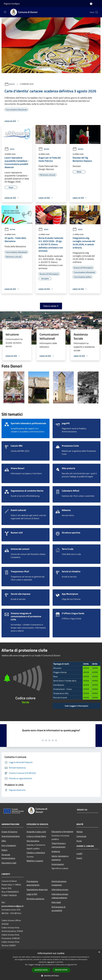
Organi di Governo (9, 832)
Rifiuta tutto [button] (61, 970)
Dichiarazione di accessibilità (58, 909)
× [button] (99, 952)
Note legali (56, 902)
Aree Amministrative (11, 836)
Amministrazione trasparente (59, 883)
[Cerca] (97, 12)
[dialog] (51, 965)
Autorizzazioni (58, 864)
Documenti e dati (9, 863)
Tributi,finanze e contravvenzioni (59, 845)
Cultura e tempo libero (36, 836)
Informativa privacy (60, 889)
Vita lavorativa (33, 841)
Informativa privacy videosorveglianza (60, 896)
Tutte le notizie (51, 306)
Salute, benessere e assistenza (60, 858)
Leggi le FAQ (32, 894)
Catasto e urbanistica (36, 853)
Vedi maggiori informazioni (76, 706)
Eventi (79, 858)
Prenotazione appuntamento (33, 883)
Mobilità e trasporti (35, 861)
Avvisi (12, 84)
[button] (51, 976)
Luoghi (79, 853)
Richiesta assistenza (35, 899)
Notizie (44, 149)
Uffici (4, 841)
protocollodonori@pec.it (13, 906)
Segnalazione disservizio (37, 889)
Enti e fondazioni (9, 845)
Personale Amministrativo (8, 856)
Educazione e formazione (62, 831)
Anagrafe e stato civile (36, 832)
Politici (4, 850)
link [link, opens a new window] (76, 965)
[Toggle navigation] (5, 12)
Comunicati (81, 836)
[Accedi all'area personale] (91, 4)
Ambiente (56, 851)
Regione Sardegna (12, 4)
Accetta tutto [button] (41, 970)
